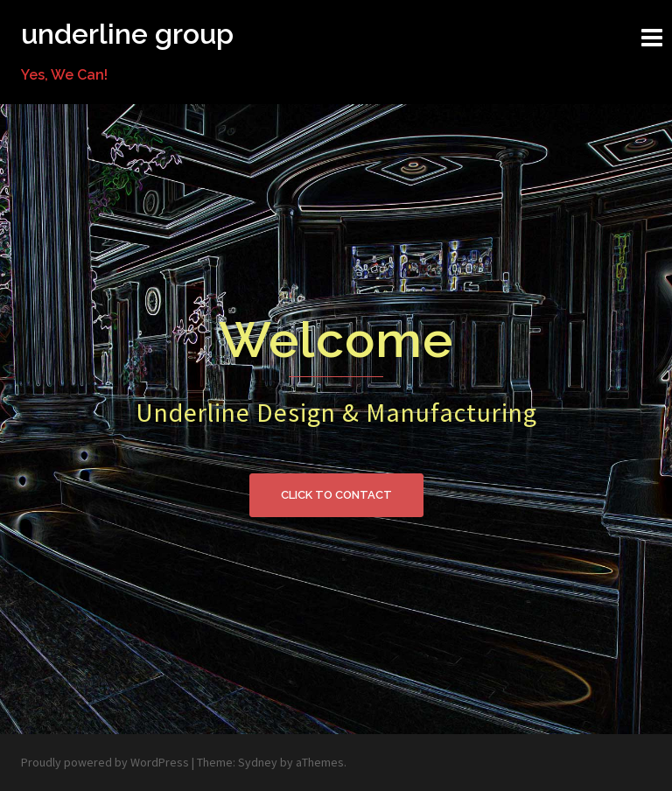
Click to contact (336, 495)
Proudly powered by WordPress (105, 762)
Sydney (258, 762)
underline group (127, 34)
